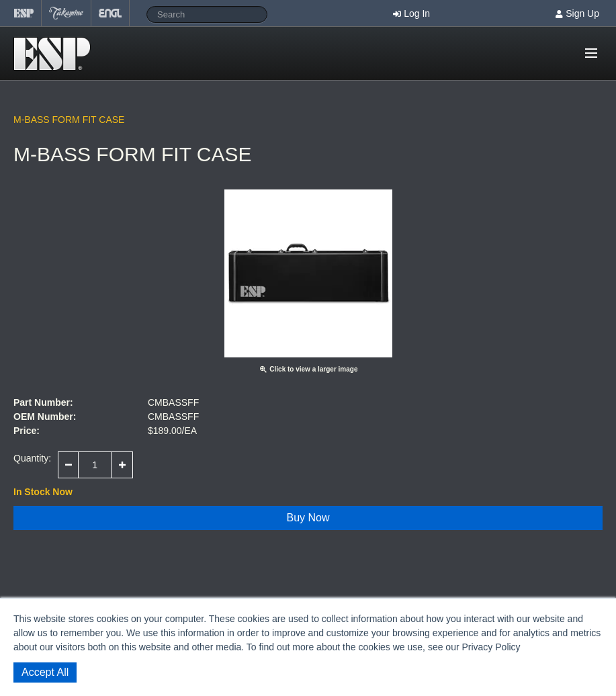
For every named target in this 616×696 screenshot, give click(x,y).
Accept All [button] (45, 672)
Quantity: (32, 458)
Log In (417, 13)
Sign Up (582, 13)
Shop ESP (56, 54)
